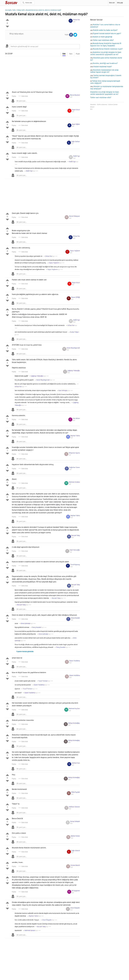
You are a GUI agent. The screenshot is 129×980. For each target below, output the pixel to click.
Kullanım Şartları (113, 105)
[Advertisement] (42, 74)
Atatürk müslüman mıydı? (103, 67)
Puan (78, 54)
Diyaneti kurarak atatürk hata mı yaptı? (107, 34)
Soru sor (112, 3)
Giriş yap (120, 3)
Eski (64, 54)
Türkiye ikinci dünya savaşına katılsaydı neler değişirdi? (105, 82)
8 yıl (74, 22)
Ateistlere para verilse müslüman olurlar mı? (106, 59)
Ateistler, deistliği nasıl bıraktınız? (105, 63)
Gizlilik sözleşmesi (102, 105)
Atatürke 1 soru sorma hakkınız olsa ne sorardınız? (105, 26)
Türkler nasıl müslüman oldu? (103, 40)
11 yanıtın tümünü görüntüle (25, 652)
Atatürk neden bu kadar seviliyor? (105, 30)
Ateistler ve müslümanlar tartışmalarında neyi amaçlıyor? (107, 88)
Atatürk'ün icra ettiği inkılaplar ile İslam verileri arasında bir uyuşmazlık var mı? (106, 54)
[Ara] (28, 3)
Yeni (71, 54)
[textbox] (45, 47)
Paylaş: (14, 96)
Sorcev (19, 3)
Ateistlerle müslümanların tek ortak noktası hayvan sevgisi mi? (104, 71)
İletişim (92, 107)
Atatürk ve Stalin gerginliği (102, 37)
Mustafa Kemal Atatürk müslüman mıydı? (108, 49)
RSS (91, 109)
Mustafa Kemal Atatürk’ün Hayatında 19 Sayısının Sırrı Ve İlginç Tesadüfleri (106, 45)
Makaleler (93, 105)
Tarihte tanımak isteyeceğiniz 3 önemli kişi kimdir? (106, 77)
